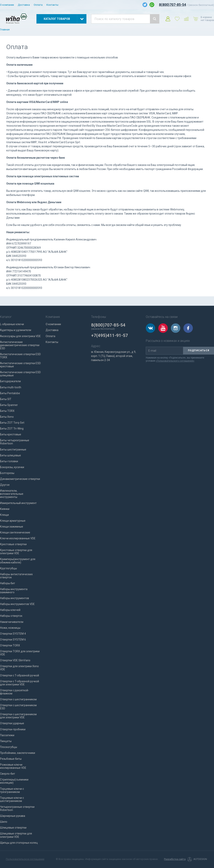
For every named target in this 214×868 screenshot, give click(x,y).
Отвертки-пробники (13, 729)
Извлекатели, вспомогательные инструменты (12, 494)
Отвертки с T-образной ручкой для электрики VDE (19, 683)
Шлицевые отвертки (13, 828)
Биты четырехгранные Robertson (15, 442)
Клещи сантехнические (15, 532)
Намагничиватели (12, 622)
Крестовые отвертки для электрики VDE (16, 552)
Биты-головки (9, 461)
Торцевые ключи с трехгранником (12, 790)
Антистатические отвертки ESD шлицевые (20, 374)
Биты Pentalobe (10, 393)
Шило (4, 822)
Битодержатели (10, 381)
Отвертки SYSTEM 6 (13, 640)
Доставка (24, 5)
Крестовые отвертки (13, 544)
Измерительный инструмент (18, 503)
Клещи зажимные (12, 527)
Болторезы (7, 473)
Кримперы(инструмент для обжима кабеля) (18, 561)
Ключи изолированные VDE (18, 538)
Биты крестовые (11, 434)
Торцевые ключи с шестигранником (12, 799)
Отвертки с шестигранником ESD (18, 707)
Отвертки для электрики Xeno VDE (19, 668)
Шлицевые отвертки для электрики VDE (16, 835)
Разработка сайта (175, 859)
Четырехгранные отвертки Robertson (17, 808)
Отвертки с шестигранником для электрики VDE (18, 716)
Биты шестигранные (13, 449)
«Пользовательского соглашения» (175, 361)
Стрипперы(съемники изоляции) (14, 781)
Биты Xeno (7, 417)
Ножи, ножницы (10, 628)
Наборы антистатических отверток (16, 576)
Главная (5, 30)
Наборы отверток (11, 616)
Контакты (52, 5)
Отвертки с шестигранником (18, 699)
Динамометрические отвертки (20, 479)
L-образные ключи (12, 324)
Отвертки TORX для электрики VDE (20, 653)
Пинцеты (6, 741)
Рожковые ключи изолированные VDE (13, 766)
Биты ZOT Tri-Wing (12, 429)
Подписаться (199, 350)
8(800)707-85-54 (172, 5)
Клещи (4, 515)
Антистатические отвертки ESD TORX (20, 356)
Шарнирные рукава (13, 816)
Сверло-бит (8, 774)
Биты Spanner (9, 405)
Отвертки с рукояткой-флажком (15, 692)
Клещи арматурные (13, 521)
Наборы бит (8, 583)
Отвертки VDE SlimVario (15, 660)
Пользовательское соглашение (25, 859)
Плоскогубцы (9, 747)
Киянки (5, 509)
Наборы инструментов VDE (17, 604)
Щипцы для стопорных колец (19, 843)
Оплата (38, 5)
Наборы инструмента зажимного (14, 591)
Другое (5, 485)
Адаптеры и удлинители (16, 330)
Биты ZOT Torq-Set (12, 423)
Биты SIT (6, 399)
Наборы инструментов (15, 598)
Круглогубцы (8, 568)
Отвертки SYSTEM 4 (13, 634)
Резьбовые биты (11, 759)
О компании (7, 5)
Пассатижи (7, 735)
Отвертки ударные (12, 723)
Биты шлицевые (10, 455)
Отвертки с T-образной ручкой (19, 675)
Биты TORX (7, 411)
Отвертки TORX (10, 645)
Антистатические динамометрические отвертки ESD (20, 345)
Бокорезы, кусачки (12, 467)
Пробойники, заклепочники (18, 753)
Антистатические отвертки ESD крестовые (20, 365)
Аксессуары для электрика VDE (20, 336)
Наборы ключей (10, 610)
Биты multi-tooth (11, 387)
